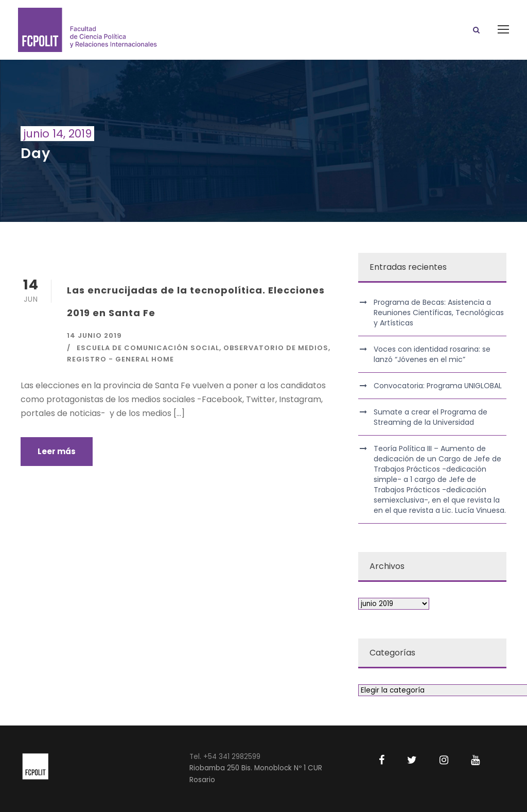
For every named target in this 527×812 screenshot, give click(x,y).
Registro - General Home (120, 359)
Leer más (57, 451)
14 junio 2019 (94, 335)
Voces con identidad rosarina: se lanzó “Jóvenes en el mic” (432, 354)
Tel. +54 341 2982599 (225, 757)
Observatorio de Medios (276, 348)
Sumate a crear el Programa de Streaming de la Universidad (431, 417)
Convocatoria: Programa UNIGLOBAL (438, 386)
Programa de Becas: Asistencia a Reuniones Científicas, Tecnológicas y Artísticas (439, 313)
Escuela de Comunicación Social (148, 348)
